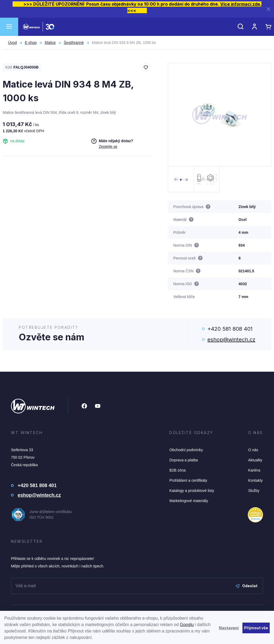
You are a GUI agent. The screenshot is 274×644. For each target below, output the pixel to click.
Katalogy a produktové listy (192, 491)
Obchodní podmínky (186, 450)
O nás (253, 450)
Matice (50, 43)
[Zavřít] (268, 9)
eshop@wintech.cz (231, 340)
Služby (254, 491)
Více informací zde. (241, 4)
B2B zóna (178, 470)
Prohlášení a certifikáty (188, 480)
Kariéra (254, 470)
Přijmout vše (256, 628)
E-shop (31, 43)
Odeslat (247, 586)
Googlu (187, 625)
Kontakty (255, 480)
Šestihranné (74, 43)
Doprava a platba (184, 460)
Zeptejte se (108, 146)
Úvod (12, 43)
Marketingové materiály (189, 501)
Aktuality (255, 460)
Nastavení (229, 628)
